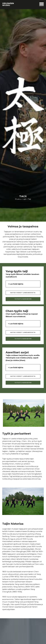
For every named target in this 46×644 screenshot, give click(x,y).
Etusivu (18, 199)
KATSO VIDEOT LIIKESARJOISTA (23, 293)
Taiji (29, 199)
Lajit (24, 199)
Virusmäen (8, 4)
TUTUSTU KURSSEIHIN (23, 299)
